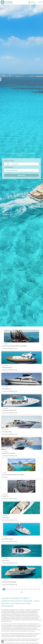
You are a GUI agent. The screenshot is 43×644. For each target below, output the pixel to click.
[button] (2, 642)
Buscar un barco (22, 175)
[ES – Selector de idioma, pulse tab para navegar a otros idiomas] (39, 2)
